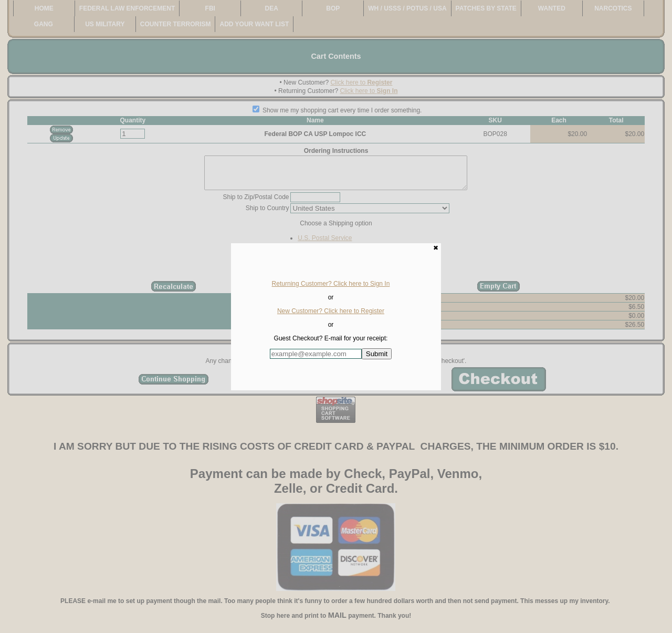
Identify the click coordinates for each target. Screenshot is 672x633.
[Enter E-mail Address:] (316, 354)
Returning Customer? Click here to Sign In (331, 284)
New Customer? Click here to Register (331, 311)
